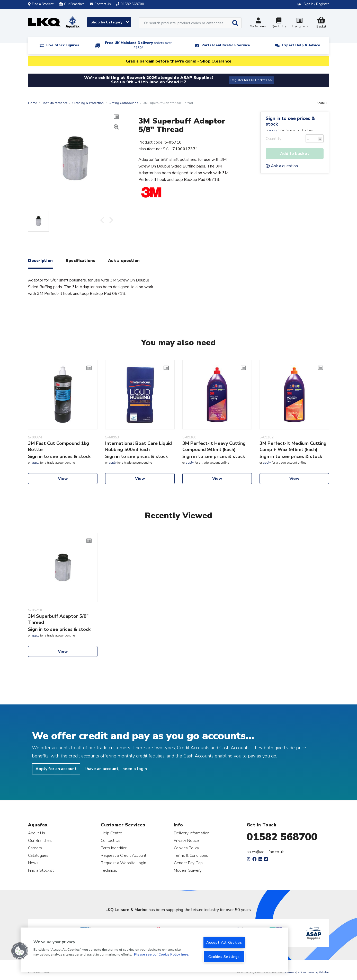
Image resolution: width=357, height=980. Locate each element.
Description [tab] (40, 261)
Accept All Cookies (224, 942)
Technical (109, 870)
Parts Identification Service (226, 45)
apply (273, 130)
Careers (35, 848)
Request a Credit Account (124, 855)
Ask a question (282, 166)
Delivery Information (192, 833)
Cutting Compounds (123, 103)
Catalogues (38, 855)
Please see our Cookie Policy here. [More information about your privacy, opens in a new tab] (162, 955)
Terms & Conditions (191, 855)
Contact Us (111, 840)
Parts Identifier (114, 848)
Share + (322, 103)
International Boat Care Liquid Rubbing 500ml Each (139, 446)
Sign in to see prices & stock (290, 121)
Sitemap (290, 972)
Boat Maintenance (55, 103)
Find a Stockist (41, 4)
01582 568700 (282, 837)
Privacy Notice (186, 840)
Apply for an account (56, 769)
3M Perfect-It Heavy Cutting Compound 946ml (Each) (214, 446)
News (33, 863)
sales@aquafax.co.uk (265, 852)
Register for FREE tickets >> (251, 80)
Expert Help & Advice (301, 45)
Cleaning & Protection (88, 103)
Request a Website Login (123, 863)
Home (32, 103)
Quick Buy (279, 23)
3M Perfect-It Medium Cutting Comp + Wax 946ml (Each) (293, 446)
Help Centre (111, 833)
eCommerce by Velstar (313, 972)
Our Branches (72, 4)
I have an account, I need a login (116, 769)
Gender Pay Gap (188, 863)
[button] (20, 951)
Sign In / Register (316, 4)
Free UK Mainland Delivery (138, 45)
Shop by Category (110, 22)
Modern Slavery (188, 870)
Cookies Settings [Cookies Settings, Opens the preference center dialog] (224, 957)
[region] (154, 950)
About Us (37, 833)
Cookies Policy (186, 848)
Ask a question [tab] (124, 261)
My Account (258, 23)
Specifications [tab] (80, 261)
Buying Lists (299, 23)
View (63, 479)
